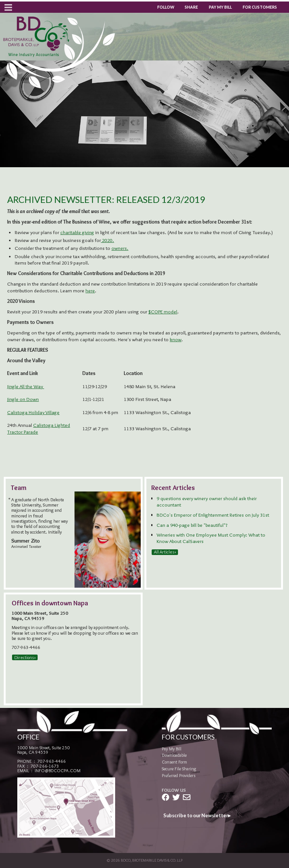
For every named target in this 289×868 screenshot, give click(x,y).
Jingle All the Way (26, 386)
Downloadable (174, 755)
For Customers (260, 7)
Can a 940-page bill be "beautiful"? (192, 525)
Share (191, 7)
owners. (120, 248)
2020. (107, 240)
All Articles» (165, 552)
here (90, 290)
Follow (166, 7)
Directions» (25, 658)
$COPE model (163, 312)
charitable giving (77, 232)
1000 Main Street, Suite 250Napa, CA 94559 (44, 750)
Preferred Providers (179, 775)
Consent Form (174, 762)
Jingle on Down (23, 399)
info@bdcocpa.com (58, 770)
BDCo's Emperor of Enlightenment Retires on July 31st (213, 515)
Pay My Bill (220, 7)
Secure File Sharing (179, 769)
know (176, 339)
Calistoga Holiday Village (33, 412)
